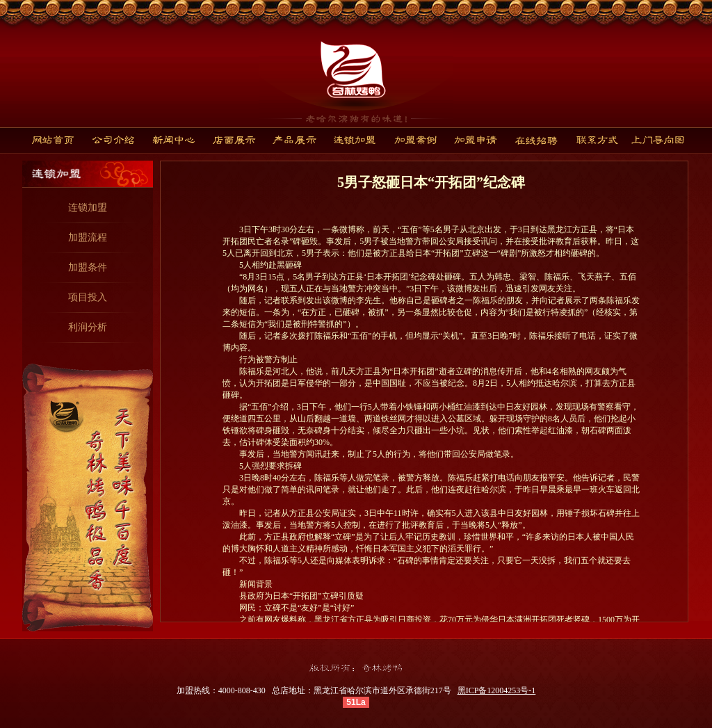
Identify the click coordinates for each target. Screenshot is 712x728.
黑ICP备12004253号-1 (497, 690)
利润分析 (88, 327)
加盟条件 (88, 267)
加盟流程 (88, 237)
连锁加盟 (88, 208)
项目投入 (88, 297)
